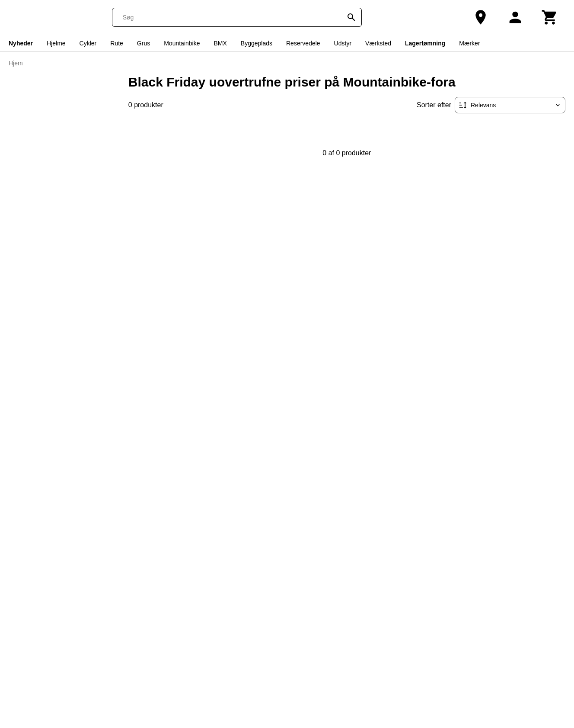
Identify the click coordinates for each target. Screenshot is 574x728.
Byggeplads (257, 43)
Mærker (469, 43)
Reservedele (303, 43)
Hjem (16, 63)
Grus (143, 43)
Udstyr (343, 43)
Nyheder (21, 43)
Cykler (88, 43)
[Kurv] (550, 17)
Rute (117, 43)
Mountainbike (182, 43)
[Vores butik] (481, 17)
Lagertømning (425, 43)
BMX (220, 43)
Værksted (378, 43)
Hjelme (56, 43)
